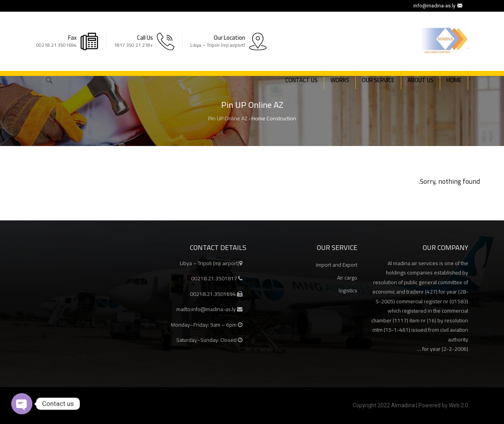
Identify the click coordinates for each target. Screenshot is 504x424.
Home (454, 80)
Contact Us (301, 80)
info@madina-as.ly (439, 6)
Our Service (378, 80)
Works (340, 80)
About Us (421, 80)
